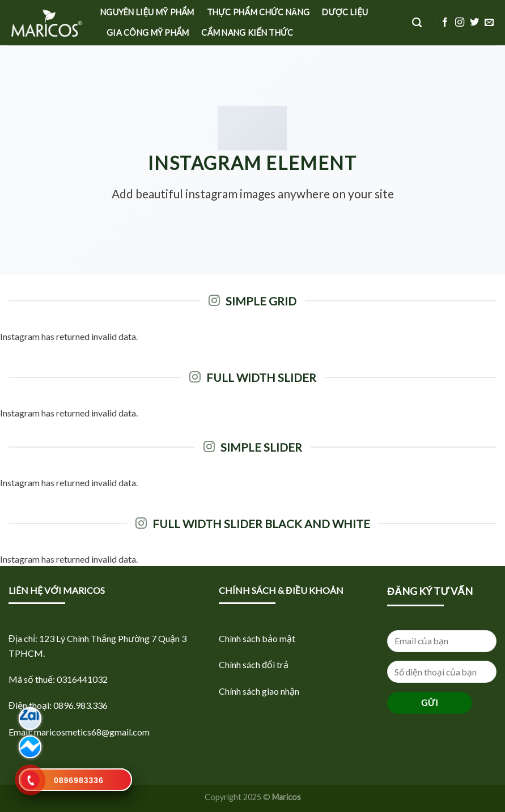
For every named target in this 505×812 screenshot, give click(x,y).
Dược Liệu (345, 12)
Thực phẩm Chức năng (258, 12)
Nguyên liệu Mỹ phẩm (147, 12)
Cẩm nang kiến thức (247, 33)
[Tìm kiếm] (417, 23)
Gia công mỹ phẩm (148, 33)
